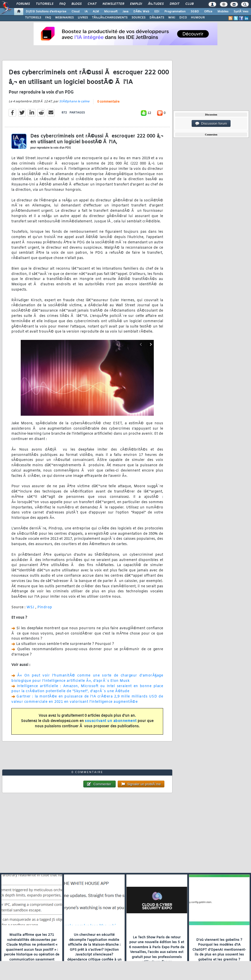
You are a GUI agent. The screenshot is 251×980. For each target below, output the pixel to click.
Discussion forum (211, 124)
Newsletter (113, 4)
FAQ (62, 4)
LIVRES (83, 18)
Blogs (77, 4)
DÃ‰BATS (157, 18)
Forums (23, 4)
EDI (157, 12)
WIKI (172, 18)
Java (125, 12)
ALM (96, 12)
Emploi (136, 4)
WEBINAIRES (64, 18)
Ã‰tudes (156, 4)
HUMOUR (198, 18)
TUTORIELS (33, 18)
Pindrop (45, 607)
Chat (92, 4)
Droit (174, 4)
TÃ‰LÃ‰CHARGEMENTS (110, 18)
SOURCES (139, 18)
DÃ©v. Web (141, 12)
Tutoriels (45, 4)
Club (189, 4)
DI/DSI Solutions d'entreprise (46, 12)
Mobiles (223, 12)
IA (86, 12)
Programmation (175, 12)
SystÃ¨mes (241, 12)
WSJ (31, 607)
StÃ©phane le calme (74, 102)
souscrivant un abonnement (111, 721)
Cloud (76, 12)
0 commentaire (108, 102)
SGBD (195, 12)
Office (208, 12)
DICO (183, 18)
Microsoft (111, 12)
